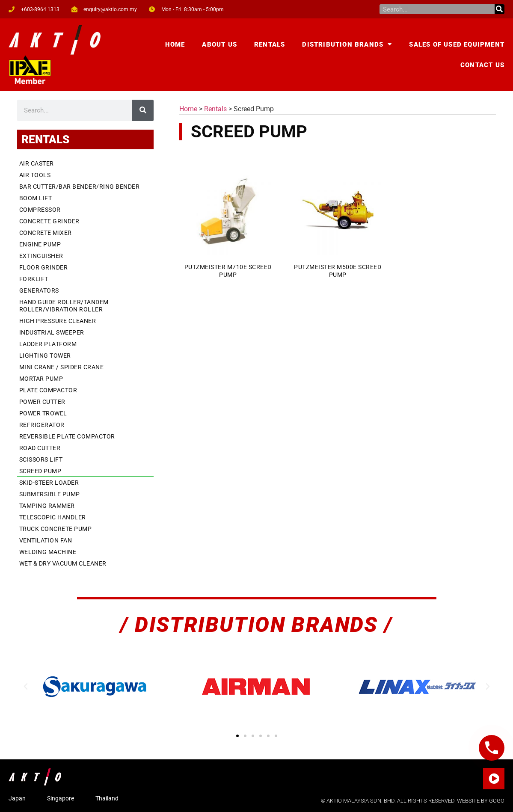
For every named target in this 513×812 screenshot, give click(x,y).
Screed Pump (40, 471)
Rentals (270, 44)
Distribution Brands (347, 44)
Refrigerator (42, 425)
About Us (219, 44)
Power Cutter (42, 402)
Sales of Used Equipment (457, 44)
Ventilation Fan (46, 540)
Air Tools (35, 175)
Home (175, 44)
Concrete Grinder (49, 221)
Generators (39, 290)
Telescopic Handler (53, 517)
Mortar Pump (41, 379)
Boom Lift (36, 198)
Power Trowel (43, 413)
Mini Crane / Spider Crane (62, 367)
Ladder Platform (48, 344)
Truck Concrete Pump (56, 529)
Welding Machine (48, 552)
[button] (26, 687)
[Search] (500, 9)
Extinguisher (41, 256)
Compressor (40, 210)
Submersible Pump (50, 494)
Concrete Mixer (46, 233)
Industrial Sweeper (52, 332)
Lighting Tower (45, 356)
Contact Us (482, 65)
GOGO (497, 801)
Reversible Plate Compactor (67, 436)
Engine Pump (40, 244)
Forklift (34, 279)
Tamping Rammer (47, 506)
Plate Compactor (48, 390)
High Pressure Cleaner (58, 321)
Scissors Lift (41, 459)
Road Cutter (40, 448)
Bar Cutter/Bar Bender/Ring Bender (80, 187)
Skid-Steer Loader (49, 483)
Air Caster (37, 163)
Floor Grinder (44, 267)
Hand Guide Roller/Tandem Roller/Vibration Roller (64, 306)
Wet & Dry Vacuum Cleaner (63, 563)
